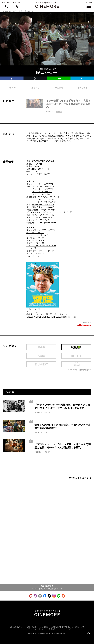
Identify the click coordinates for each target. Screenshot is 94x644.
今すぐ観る (82, 88)
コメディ (48, 174)
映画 (21, 11)
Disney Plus (76, 364)
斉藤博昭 (47, 452)
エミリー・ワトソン (35, 240)
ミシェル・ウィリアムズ (37, 235)
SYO (46, 432)
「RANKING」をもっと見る (78, 478)
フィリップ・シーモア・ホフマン (41, 230)
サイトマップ (65, 629)
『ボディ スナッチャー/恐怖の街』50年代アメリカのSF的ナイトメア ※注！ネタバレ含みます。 (62, 406)
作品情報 (59, 88)
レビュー (12, 88)
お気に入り (17, 5)
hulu (41, 356)
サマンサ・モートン (35, 233)
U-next (41, 364)
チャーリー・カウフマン (43, 184)
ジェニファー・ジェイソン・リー (41, 246)
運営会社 (52, 629)
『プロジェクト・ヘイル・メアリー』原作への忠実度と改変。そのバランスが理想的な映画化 (63, 446)
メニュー (89, 5)
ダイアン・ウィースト (36, 243)
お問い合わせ (31, 627)
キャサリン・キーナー (36, 238)
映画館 (41, 347)
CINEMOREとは (16, 627)
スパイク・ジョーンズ (42, 192)
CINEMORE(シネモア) (9, 11)
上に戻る (89, 634)
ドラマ (39, 174)
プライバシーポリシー (36, 629)
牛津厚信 (59, 112)
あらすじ (35, 88)
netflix (76, 356)
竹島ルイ (47, 413)
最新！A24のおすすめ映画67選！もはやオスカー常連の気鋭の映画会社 (63, 426)
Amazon (76, 347)
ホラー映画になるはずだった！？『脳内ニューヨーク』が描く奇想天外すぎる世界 (68, 104)
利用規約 (44, 627)
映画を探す (6, 5)
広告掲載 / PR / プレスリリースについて (68, 627)
